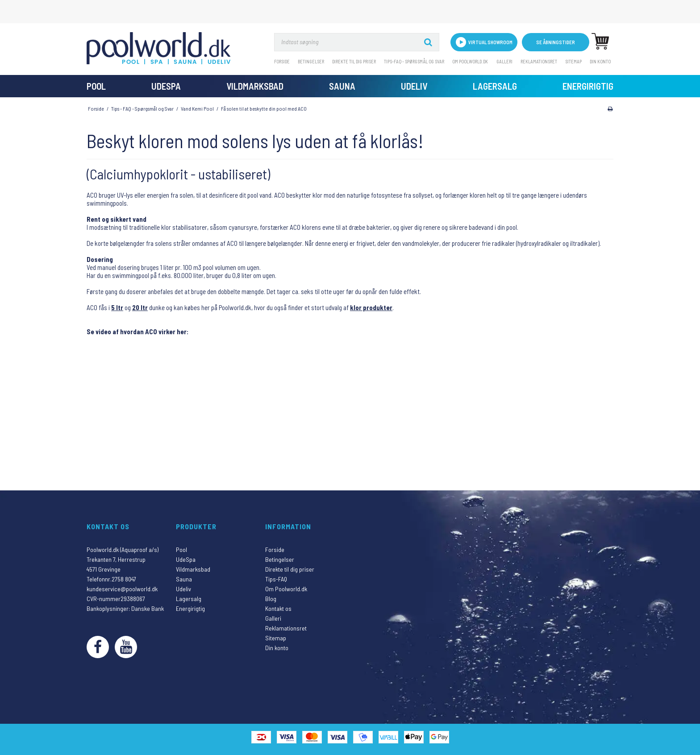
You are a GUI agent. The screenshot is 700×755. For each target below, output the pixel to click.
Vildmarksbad (255, 86)
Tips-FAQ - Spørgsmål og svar (414, 61)
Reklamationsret (539, 61)
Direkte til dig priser (354, 61)
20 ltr (140, 307)
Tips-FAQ (276, 579)
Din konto (600, 61)
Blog (271, 599)
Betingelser (311, 61)
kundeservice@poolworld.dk (122, 589)
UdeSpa (166, 86)
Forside (282, 61)
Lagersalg (495, 86)
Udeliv (414, 86)
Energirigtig (588, 86)
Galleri (504, 61)
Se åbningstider (556, 42)
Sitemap (573, 61)
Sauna (342, 86)
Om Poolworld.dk (470, 61)
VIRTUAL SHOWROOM (484, 42)
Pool (96, 86)
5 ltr (117, 307)
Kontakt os (278, 608)
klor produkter (371, 307)
